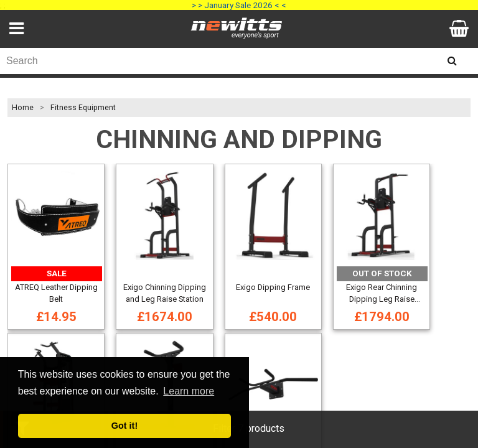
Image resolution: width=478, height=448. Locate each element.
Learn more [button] (189, 391)
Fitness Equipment (83, 108)
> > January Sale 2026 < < (239, 5)
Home (23, 108)
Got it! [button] (124, 426)
